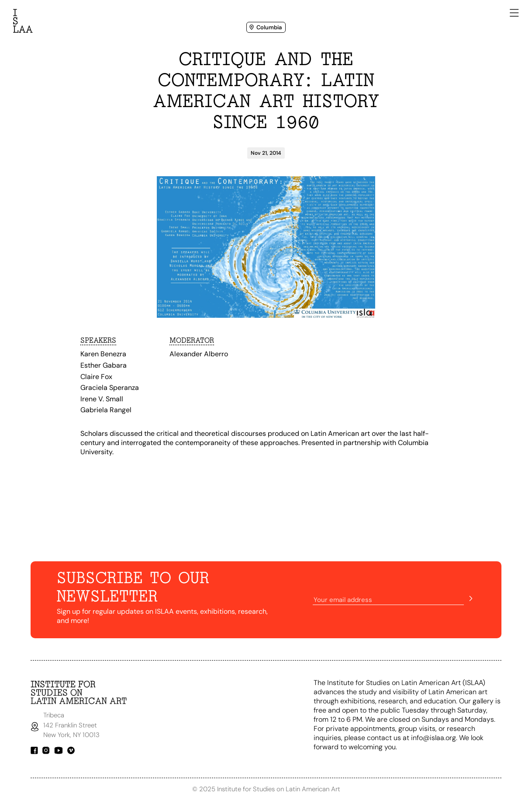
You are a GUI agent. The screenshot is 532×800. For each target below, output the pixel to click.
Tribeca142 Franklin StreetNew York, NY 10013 (72, 725)
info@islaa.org (434, 738)
